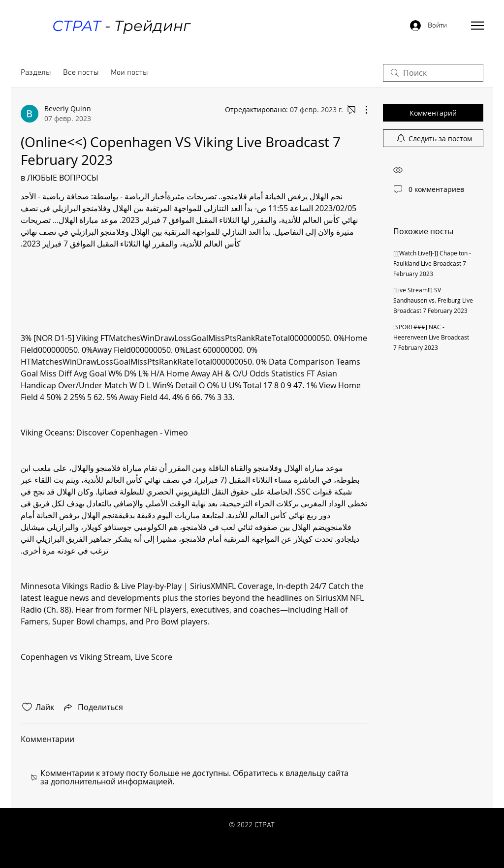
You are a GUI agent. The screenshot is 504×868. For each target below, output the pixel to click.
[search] (433, 73)
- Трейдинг (121, 26)
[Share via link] (93, 707)
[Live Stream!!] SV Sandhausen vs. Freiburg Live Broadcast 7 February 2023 (433, 300)
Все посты (81, 73)
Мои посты (129, 73)
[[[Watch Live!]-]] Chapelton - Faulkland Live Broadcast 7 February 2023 (432, 263)
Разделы (36, 73)
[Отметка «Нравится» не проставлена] (27, 707)
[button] (477, 26)
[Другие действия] (361, 110)
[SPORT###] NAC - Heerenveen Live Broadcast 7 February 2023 (431, 337)
